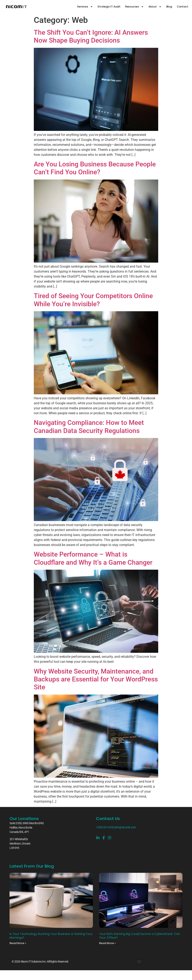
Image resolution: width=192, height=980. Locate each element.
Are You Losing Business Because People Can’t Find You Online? (95, 168)
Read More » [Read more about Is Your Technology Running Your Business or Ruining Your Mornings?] (18, 943)
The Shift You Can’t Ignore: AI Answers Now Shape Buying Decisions (91, 36)
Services (85, 7)
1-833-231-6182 (105, 827)
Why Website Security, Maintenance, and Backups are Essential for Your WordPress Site (96, 679)
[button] (139, 962)
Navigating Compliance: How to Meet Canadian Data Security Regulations (89, 427)
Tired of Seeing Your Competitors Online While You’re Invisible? (93, 300)
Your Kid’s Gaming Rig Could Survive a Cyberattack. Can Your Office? (140, 936)
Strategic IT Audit (109, 7)
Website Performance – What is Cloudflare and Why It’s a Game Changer (93, 558)
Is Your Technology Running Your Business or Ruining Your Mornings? (51, 936)
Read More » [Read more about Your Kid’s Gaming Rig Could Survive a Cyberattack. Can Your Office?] (107, 943)
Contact (183, 7)
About (155, 7)
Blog (169, 7)
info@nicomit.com (125, 827)
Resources (134, 7)
